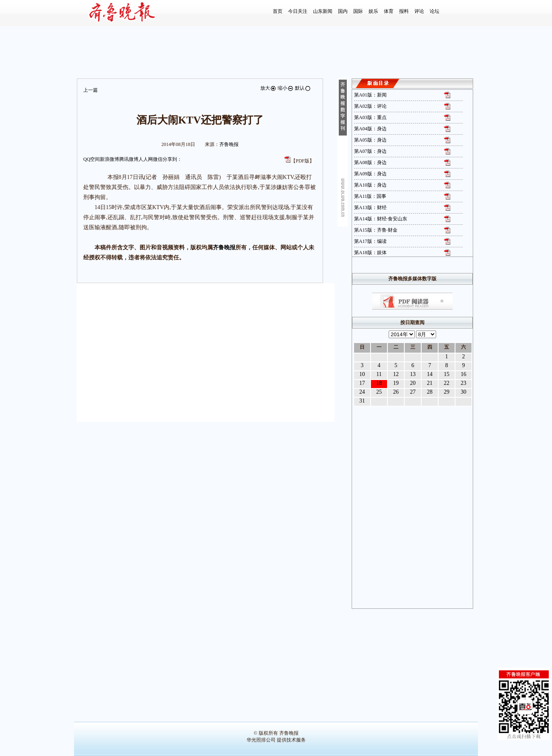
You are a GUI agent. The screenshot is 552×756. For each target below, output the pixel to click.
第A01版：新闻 (370, 95)
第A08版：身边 (370, 162)
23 (463, 383)
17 (362, 383)
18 (379, 383)
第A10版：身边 (370, 185)
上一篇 (91, 90)
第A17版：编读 (370, 241)
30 (463, 392)
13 (413, 374)
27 (413, 392)
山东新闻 (323, 11)
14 (430, 374)
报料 (404, 11)
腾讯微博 (129, 159)
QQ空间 (92, 159)
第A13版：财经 (370, 207)
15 (447, 374)
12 (396, 374)
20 (413, 383)
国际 (358, 11)
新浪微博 (109, 159)
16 (463, 374)
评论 (419, 11)
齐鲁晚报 (229, 144)
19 (396, 383)
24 (362, 392)
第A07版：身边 (370, 151)
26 (396, 392)
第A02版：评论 (370, 106)
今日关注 (298, 11)
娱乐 (373, 11)
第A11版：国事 (370, 196)
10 (362, 374)
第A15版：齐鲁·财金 (376, 230)
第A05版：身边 (370, 140)
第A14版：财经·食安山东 (381, 219)
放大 (268, 88)
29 (447, 392)
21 (430, 383)
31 (362, 401)
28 (430, 392)
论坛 (435, 11)
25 (379, 392)
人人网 (146, 159)
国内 (343, 11)
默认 (303, 88)
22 (447, 383)
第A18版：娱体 (370, 253)
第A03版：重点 (370, 117)
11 (379, 374)
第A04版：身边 (370, 129)
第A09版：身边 (370, 174)
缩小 (286, 88)
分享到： (172, 159)
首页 (278, 11)
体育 (389, 11)
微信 (158, 159)
